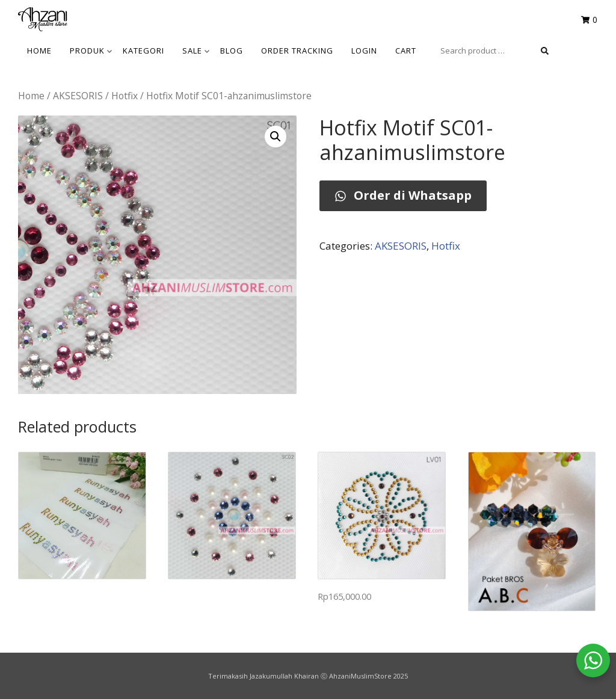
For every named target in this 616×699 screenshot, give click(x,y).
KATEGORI (143, 51)
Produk (91, 51)
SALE (196, 51)
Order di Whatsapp (403, 195)
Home (31, 96)
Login (364, 51)
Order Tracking (297, 51)
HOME (39, 51)
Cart (406, 51)
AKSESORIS (78, 96)
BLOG (232, 51)
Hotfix (125, 96)
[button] (276, 137)
